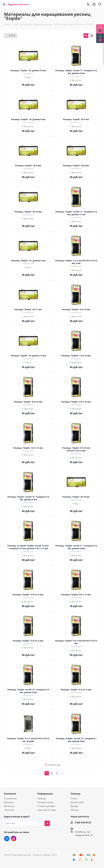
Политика (9, 810)
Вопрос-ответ (77, 802)
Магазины (9, 806)
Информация (45, 794)
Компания (10, 794)
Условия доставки (46, 806)
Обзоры (75, 810)
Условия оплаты (45, 802)
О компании (10, 798)
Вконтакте (7, 839)
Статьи (74, 798)
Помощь (42, 798)
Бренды (75, 806)
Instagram (14, 839)
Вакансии (9, 802)
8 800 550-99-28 (83, 823)
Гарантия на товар (47, 810)
